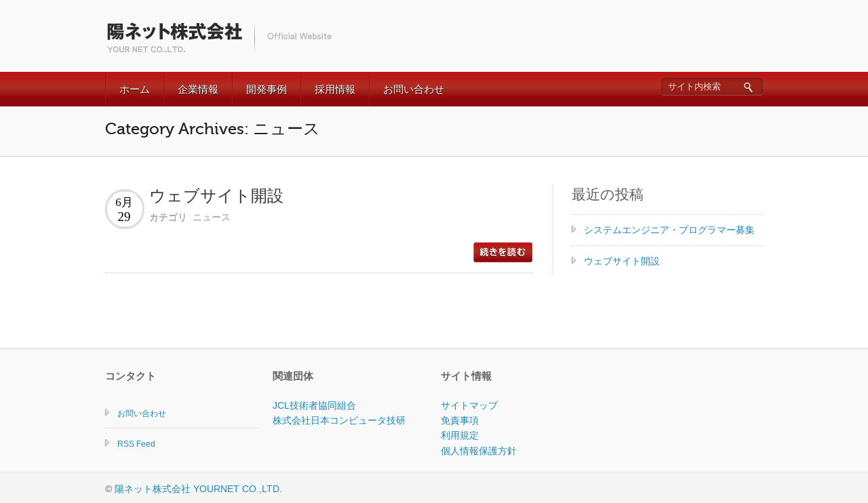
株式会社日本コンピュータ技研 (339, 420)
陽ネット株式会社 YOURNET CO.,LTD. (198, 489)
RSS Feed (136, 444)
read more (503, 252)
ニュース (212, 217)
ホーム (135, 89)
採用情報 (335, 89)
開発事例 (267, 89)
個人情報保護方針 (479, 451)
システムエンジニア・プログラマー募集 (669, 230)
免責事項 (460, 420)
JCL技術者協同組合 (314, 405)
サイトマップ (469, 405)
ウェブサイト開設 (216, 196)
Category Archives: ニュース (213, 129)
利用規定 (460, 435)
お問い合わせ (414, 89)
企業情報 (198, 89)
